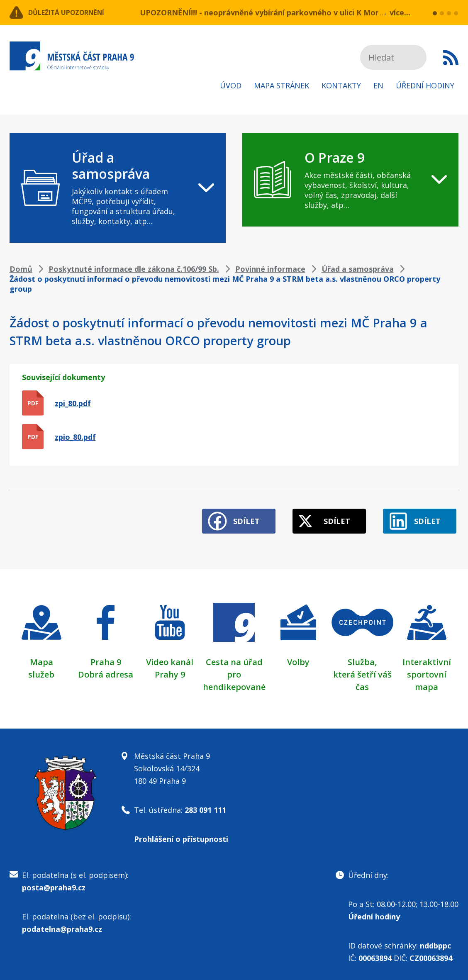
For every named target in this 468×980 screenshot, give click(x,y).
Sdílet (229, 516)
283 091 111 (205, 805)
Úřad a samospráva (358, 269)
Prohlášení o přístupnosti (181, 834)
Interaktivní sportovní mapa (427, 669)
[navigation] (118, 188)
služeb (41, 669)
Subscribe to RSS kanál (451, 57)
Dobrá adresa (106, 669)
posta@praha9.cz (54, 882)
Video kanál (170, 657)
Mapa (41, 657)
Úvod (231, 85)
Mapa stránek (282, 85)
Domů (21, 269)
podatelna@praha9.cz (62, 924)
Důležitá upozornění (77, 12)
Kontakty (341, 85)
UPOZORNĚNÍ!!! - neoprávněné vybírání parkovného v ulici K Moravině (269, 12)
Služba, (362, 657)
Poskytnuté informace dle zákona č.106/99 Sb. (134, 269)
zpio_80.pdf (75, 437)
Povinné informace (270, 269)
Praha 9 (106, 657)
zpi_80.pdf (73, 403)
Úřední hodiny (425, 85)
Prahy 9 (170, 669)
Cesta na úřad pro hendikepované (234, 669)
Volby (298, 657)
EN (378, 85)
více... (400, 12)
